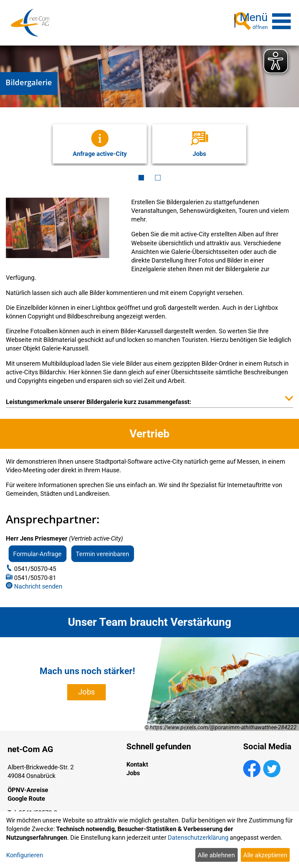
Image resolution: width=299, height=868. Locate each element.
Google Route (26, 795)
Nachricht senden (38, 583)
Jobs (86, 689)
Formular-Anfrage (37, 550)
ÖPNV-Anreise (28, 787)
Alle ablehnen (216, 855)
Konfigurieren (25, 855)
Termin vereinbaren (102, 550)
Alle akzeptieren (265, 855)
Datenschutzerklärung (198, 837)
